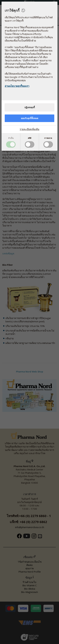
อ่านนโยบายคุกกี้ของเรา (17, 86)
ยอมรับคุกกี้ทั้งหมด (30, 118)
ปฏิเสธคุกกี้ (30, 107)
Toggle (11, 144)
